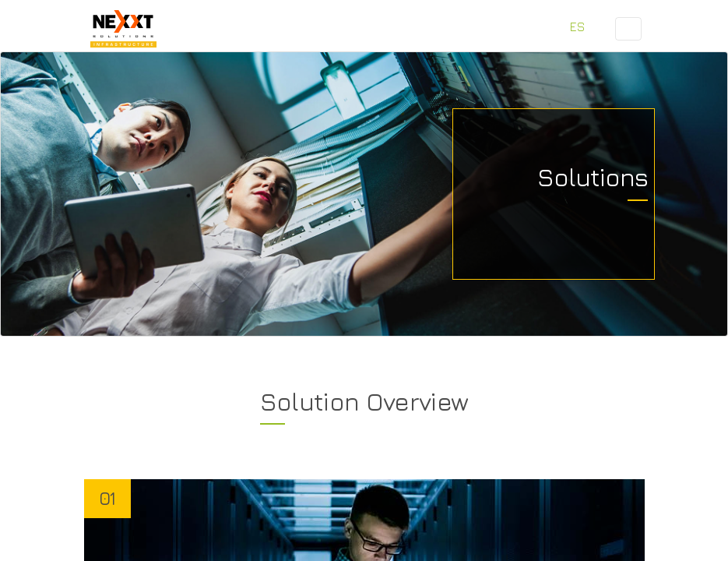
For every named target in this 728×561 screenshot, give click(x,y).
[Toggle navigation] (628, 29)
